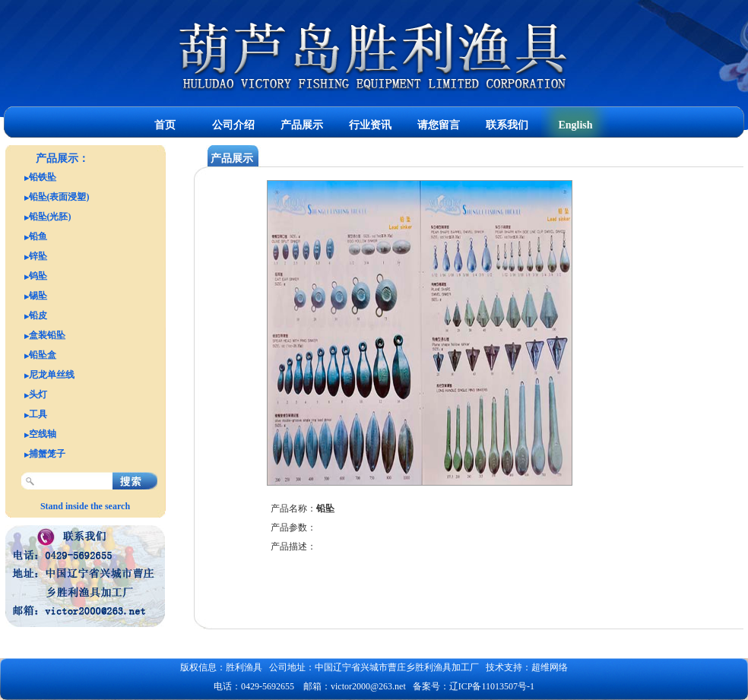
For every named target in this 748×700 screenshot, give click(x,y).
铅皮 (38, 315)
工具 (38, 414)
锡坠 (38, 296)
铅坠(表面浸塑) (59, 197)
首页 (165, 125)
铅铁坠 (43, 177)
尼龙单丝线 (52, 375)
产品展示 (302, 125)
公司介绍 (233, 125)
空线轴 (43, 434)
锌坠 (38, 256)
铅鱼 (38, 236)
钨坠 (38, 276)
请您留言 (439, 125)
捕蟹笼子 (47, 454)
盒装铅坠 (47, 335)
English (575, 125)
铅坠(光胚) (50, 217)
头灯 (38, 394)
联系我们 (507, 125)
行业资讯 (370, 125)
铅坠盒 (43, 355)
